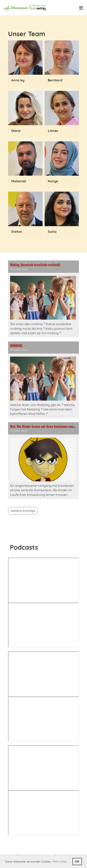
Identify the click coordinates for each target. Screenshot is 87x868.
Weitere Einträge (23, 511)
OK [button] (77, 862)
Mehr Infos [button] (59, 862)
